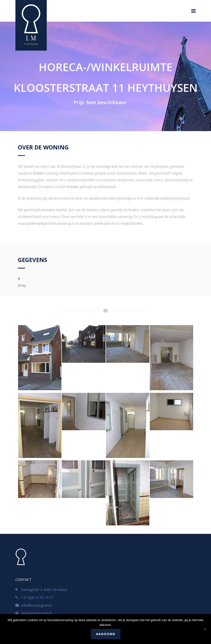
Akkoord (106, 634)
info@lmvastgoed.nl (37, 605)
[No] (205, 629)
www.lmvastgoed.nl (36, 613)
